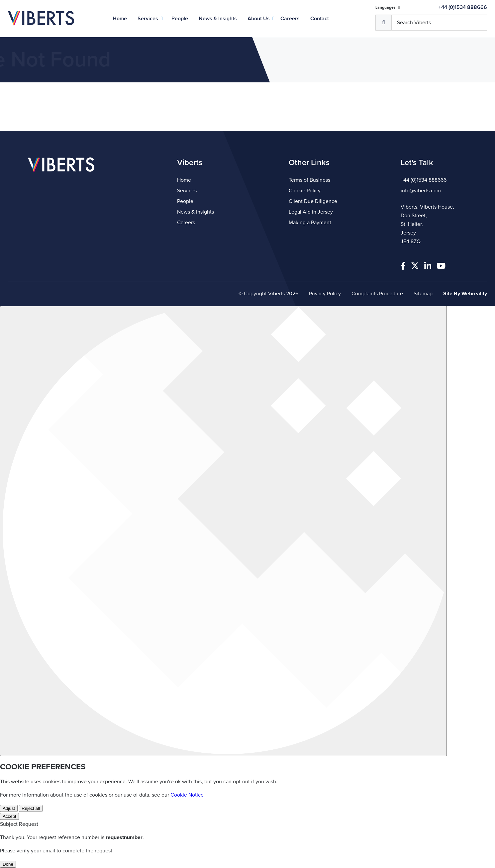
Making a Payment (310, 223)
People (180, 19)
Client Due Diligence (313, 201)
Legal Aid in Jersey (311, 212)
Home (120, 19)
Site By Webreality (465, 294)
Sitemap (423, 294)
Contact (320, 19)
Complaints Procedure (377, 294)
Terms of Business (309, 180)
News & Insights (218, 19)
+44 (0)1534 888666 (463, 7)
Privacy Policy (325, 294)
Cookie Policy (305, 191)
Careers (290, 19)
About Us (259, 19)
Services (148, 19)
